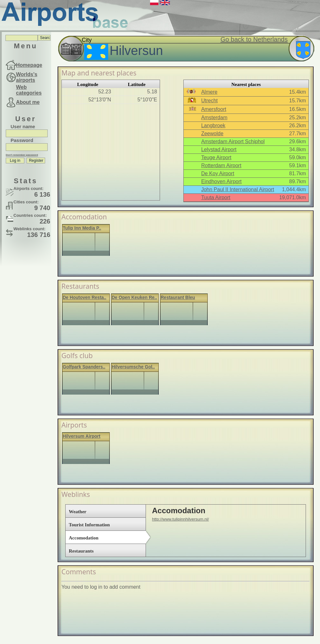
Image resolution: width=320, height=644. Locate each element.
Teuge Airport (216, 157)
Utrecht (210, 101)
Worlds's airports (27, 77)
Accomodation (84, 538)
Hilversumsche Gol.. (133, 367)
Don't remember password (22, 155)
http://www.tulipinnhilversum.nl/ (180, 519)
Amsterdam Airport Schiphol (233, 141)
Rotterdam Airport (221, 165)
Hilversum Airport (82, 436)
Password (22, 140)
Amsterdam (214, 118)
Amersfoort (214, 109)
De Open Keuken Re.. (134, 297)
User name (23, 126)
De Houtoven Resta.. (84, 297)
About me (28, 102)
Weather (78, 512)
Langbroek (213, 126)
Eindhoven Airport (221, 181)
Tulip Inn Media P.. (82, 228)
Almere (209, 92)
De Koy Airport (218, 173)
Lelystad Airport (219, 149)
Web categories (29, 90)
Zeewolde (212, 134)
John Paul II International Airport (238, 189)
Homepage (29, 65)
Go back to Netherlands (254, 39)
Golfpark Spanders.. (84, 367)
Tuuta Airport (216, 197)
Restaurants (81, 551)
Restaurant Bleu (178, 297)
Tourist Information (89, 525)
